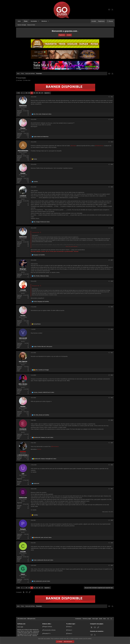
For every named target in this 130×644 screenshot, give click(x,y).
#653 (112, 398)
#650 (112, 329)
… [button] (24, 93)
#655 (112, 443)
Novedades (34, 21)
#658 (112, 520)
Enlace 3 (69, 634)
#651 (112, 353)
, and (41, 302)
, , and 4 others (41, 222)
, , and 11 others (44, 392)
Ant (19, 93)
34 (34, 93)
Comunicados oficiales (49, 630)
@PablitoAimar (99, 146)
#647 (112, 260)
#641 (112, 97)
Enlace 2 (69, 630)
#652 (112, 375)
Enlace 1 (69, 627)
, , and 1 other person (43, 347)
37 (42, 93)
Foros (26, 21)
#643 (112, 142)
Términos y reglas (87, 619)
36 (40, 93)
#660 (112, 565)
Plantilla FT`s (47, 634)
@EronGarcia (55, 446)
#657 (112, 489)
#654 (112, 420)
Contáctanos (78, 619)
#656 (112, 465)
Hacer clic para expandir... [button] (72, 246)
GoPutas (39, 449)
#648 (112, 281)
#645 (112, 187)
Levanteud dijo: (36, 232)
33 (32, 93)
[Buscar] (110, 21)
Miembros (44, 21)
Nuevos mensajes (22, 25)
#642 (112, 119)
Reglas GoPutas (47, 627)
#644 (112, 164)
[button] (39, 21)
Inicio (19, 21)
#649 (112, 307)
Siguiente (47, 93)
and (41, 137)
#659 (112, 543)
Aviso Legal (95, 619)
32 (29, 93)
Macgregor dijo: (36, 286)
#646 (112, 228)
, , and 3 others (42, 114)
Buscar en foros (31, 25)
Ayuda (101, 619)
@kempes (73, 146)
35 (37, 93)
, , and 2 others (41, 276)
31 (26, 93)
